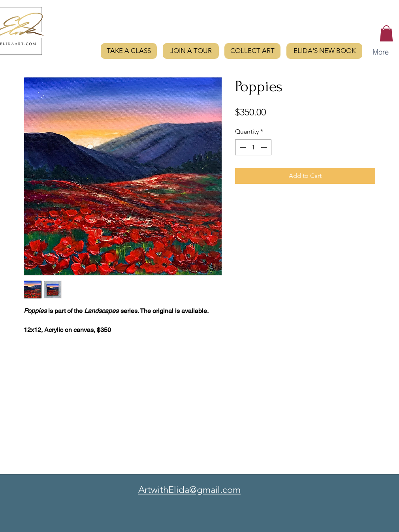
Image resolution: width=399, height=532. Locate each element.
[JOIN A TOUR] (191, 51)
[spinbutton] (253, 147)
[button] (386, 33)
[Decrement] (242, 147)
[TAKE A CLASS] (129, 51)
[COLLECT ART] (252, 51)
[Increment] (265, 147)
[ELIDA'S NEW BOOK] (324, 51)
